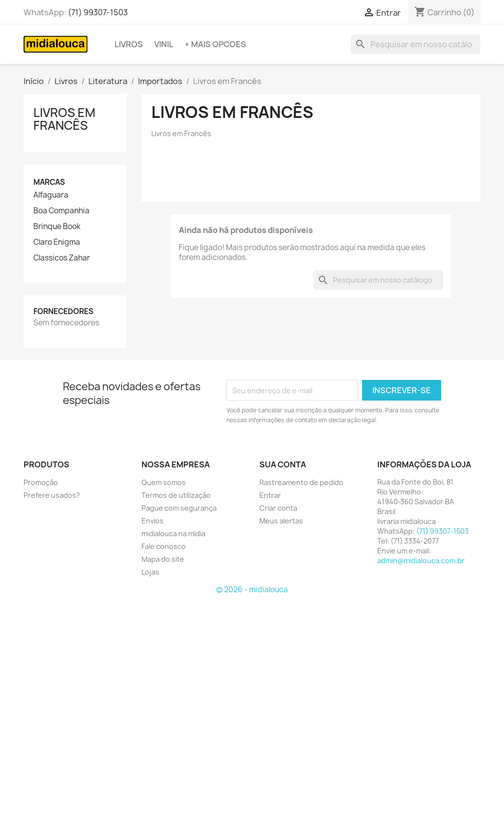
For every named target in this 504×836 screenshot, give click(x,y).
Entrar (270, 495)
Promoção (41, 482)
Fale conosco (164, 546)
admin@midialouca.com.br (421, 561)
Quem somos (164, 482)
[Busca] (416, 44)
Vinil (164, 44)
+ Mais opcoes (215, 44)
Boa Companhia (61, 211)
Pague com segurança (179, 508)
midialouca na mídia (173, 533)
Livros (129, 44)
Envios (153, 521)
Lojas (150, 572)
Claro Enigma (57, 242)
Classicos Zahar (62, 258)
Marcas (49, 182)
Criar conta (278, 508)
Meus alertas (281, 521)
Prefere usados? (52, 495)
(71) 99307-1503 (98, 12)
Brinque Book (57, 227)
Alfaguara (51, 195)
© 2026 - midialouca (252, 590)
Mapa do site (163, 559)
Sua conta (283, 464)
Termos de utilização (176, 495)
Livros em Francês (64, 119)
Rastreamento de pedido (301, 482)
